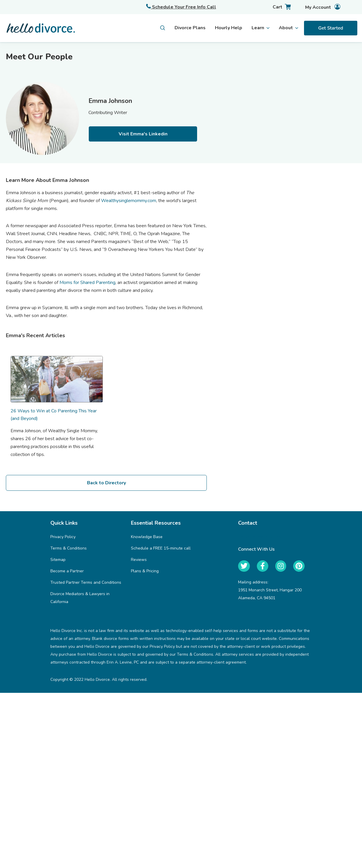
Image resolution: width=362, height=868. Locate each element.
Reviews (139, 560)
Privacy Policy (63, 537)
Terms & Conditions (69, 548)
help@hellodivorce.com (260, 537)
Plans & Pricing (145, 571)
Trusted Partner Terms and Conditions (86, 582)
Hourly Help (229, 28)
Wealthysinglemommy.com (129, 201)
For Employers (333, 54)
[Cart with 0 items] (277, 7)
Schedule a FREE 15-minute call (161, 548)
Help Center (331, 79)
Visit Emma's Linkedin (143, 134)
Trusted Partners (336, 67)
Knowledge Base (147, 537)
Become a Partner (67, 571)
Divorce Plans (190, 28)
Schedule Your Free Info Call (181, 7)
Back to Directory (106, 483)
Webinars (328, 92)
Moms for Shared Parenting (87, 283)
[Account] (318, 7)
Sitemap (58, 560)
